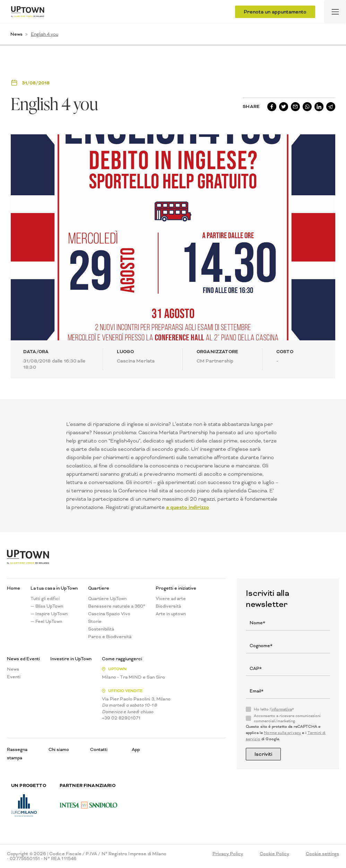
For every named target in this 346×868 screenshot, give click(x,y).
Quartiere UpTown (107, 599)
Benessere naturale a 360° (117, 606)
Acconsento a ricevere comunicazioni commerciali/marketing (287, 718)
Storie (95, 621)
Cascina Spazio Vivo (109, 614)
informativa (282, 709)
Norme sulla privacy (282, 733)
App (136, 749)
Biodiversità (168, 606)
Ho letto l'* (274, 709)
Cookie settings (322, 854)
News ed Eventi (23, 659)
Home (14, 588)
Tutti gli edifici (45, 599)
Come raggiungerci (122, 659)
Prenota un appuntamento (275, 12)
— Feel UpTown (46, 621)
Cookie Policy (274, 854)
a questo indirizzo (188, 507)
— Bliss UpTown (47, 606)
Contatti (99, 749)
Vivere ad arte (171, 599)
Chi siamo (59, 749)
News (16, 34)
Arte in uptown (171, 614)
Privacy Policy (228, 854)
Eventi (14, 677)
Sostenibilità (101, 629)
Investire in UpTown (71, 659)
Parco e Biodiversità (110, 637)
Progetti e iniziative (176, 588)
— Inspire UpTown (49, 614)
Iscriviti (263, 754)
